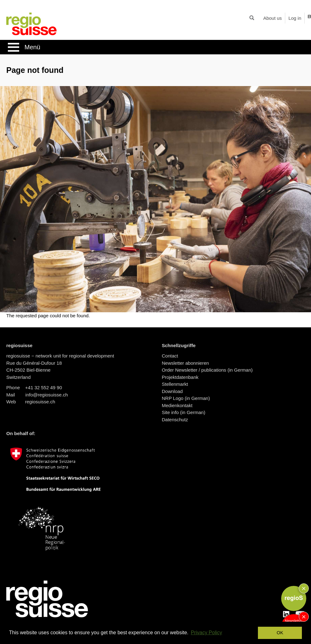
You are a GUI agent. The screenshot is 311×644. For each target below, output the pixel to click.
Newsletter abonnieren (185, 363)
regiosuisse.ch (40, 402)
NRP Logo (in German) (186, 398)
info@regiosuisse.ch (47, 395)
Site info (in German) (183, 412)
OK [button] (280, 633)
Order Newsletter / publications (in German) (207, 370)
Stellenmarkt (175, 384)
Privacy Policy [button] (206, 633)
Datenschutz (175, 420)
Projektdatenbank (180, 377)
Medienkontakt (177, 405)
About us (273, 18)
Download (172, 391)
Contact (170, 356)
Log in (295, 18)
